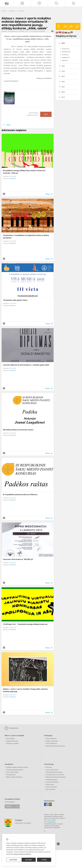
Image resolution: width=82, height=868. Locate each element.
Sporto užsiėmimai (51, 743)
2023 (63, 76)
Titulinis (4, 11)
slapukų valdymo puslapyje (22, 854)
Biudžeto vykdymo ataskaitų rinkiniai (17, 767)
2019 (63, 97)
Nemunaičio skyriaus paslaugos (55, 746)
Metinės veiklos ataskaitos (14, 777)
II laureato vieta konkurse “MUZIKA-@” (18, 559)
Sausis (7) (65, 61)
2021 (63, 87)
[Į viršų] (58, 844)
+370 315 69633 (51, 820)
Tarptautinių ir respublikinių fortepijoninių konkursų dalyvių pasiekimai (26, 237)
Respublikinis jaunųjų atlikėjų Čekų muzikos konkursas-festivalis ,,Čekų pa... (24, 172)
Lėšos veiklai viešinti (12, 772)
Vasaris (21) (66, 58)
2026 (63, 43)
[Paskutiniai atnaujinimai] (39, 3)
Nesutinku (29, 860)
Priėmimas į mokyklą (12, 743)
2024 (63, 71)
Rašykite (9, 806)
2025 (63, 66)
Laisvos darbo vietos (52, 770)
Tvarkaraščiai (11, 728)
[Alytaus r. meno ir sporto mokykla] (7, 3)
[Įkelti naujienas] (22, 3)
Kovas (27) (65, 55)
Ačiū (46, 114)
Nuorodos (49, 767)
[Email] (50, 804)
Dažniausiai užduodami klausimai (56, 777)
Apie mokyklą (10, 739)
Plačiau (48, 194)
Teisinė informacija (51, 787)
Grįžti (8, 125)
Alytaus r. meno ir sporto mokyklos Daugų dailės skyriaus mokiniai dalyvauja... (25, 690)
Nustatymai (13, 860)
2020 (63, 92)
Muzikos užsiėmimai (52, 741)
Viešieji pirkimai (11, 775)
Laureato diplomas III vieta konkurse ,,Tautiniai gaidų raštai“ (26, 365)
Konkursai (21, 11)
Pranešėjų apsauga (51, 780)
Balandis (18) (66, 52)
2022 (63, 82)
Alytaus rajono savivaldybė (23, 823)
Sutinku (44, 860)
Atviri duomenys (50, 789)
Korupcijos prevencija (52, 782)
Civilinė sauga (50, 784)
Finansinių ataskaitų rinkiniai (15, 770)
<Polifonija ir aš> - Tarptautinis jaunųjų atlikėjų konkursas (25, 624)
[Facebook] (46, 804)
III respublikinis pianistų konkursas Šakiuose (20, 495)
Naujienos (12, 11)
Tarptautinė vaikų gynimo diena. (15, 300)
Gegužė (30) (66, 49)
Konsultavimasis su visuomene (55, 775)
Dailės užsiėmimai (51, 739)
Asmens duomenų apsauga (54, 772)
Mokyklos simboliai (12, 741)
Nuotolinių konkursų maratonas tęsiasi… (19, 430)
